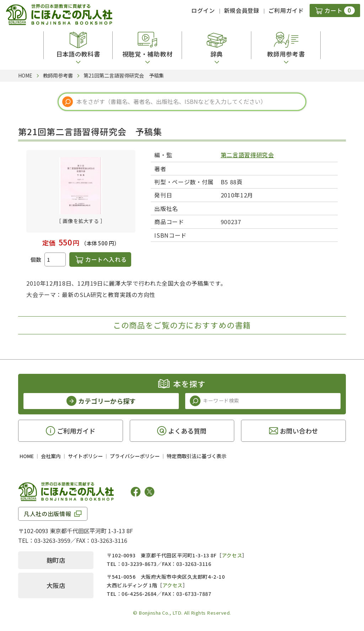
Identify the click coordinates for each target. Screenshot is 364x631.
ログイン (203, 10)
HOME (27, 456)
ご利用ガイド (286, 10)
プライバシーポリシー (135, 456)
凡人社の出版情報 (47, 514)
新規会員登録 (242, 10)
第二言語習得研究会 (247, 155)
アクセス (232, 555)
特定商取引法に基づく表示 (197, 456)
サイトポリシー (85, 456)
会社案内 (51, 456)
